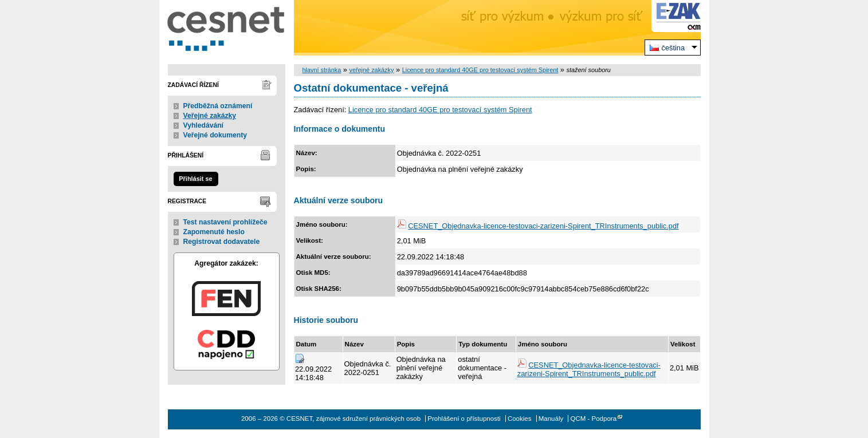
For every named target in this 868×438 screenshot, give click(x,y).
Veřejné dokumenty (215, 135)
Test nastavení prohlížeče (225, 222)
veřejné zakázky (371, 70)
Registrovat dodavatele (222, 242)
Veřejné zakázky (210, 116)
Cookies (520, 419)
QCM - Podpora (593, 419)
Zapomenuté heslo (214, 232)
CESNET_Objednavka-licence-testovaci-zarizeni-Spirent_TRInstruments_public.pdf (543, 226)
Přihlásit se (195, 179)
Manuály (551, 419)
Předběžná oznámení (218, 106)
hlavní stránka (322, 70)
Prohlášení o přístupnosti (464, 419)
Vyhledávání (204, 125)
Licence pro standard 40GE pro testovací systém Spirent (480, 70)
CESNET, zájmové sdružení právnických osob (227, 28)
